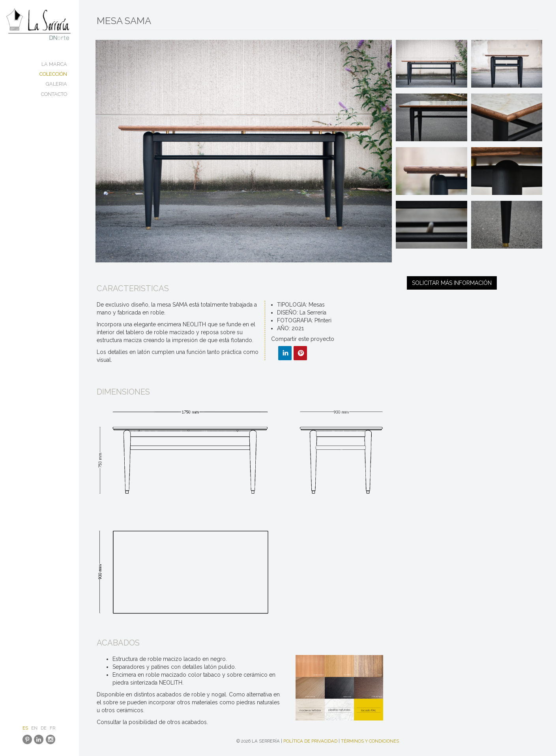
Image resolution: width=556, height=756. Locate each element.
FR (52, 728)
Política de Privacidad (310, 741)
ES (25, 728)
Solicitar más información (452, 283)
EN (34, 728)
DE (44, 728)
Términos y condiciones (370, 741)
